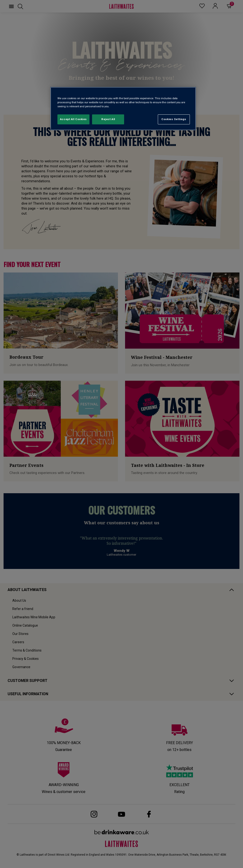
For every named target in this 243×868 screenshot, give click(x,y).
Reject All (108, 119)
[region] (123, 109)
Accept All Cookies (73, 119)
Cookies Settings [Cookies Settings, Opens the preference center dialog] (174, 119)
